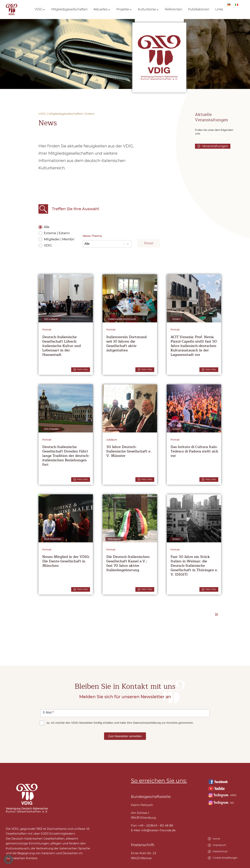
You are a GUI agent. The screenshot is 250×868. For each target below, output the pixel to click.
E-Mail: (153, 830)
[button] (40, 9)
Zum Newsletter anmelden (125, 736)
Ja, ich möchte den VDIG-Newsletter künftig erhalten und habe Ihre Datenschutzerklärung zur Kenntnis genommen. (117, 723)
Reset (149, 243)
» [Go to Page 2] (216, 614)
